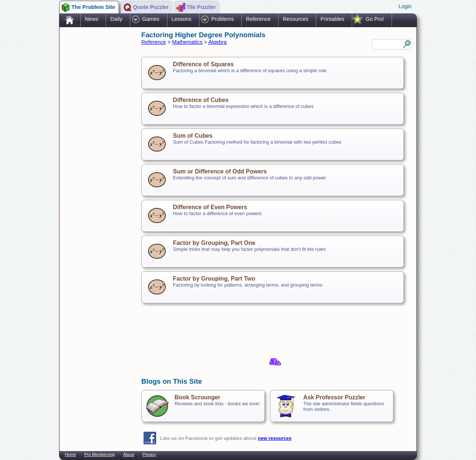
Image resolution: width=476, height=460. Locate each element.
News (91, 19)
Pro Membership (100, 454)
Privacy (149, 454)
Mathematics (187, 42)
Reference (258, 19)
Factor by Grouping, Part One (214, 243)
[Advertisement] (97, 146)
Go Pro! (375, 19)
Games (151, 19)
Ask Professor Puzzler (334, 397)
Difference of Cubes (201, 100)
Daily (116, 19)
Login (405, 6)
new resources (275, 438)
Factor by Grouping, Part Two (214, 279)
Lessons (181, 19)
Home (70, 454)
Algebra (218, 42)
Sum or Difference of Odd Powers (220, 171)
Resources (295, 19)
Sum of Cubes (193, 136)
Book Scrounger (197, 397)
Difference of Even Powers (210, 207)
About (128, 454)
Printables (332, 19)
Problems (223, 19)
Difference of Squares (203, 64)
